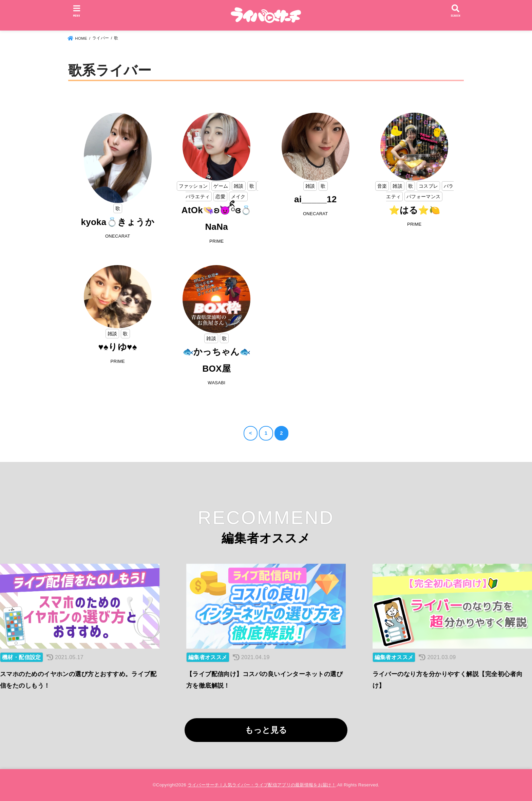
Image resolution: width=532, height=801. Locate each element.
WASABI (216, 383)
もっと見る (266, 730)
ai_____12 (316, 199)
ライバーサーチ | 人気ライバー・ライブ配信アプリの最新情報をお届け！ (262, 785)
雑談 (239, 186)
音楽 (382, 186)
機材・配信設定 (22, 657)
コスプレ (428, 186)
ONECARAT (118, 236)
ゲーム (221, 186)
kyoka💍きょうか (118, 222)
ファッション (193, 186)
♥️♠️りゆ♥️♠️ (118, 347)
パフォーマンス (423, 197)
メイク (238, 197)
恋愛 (220, 197)
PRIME (217, 241)
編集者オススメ (208, 657)
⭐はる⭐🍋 (415, 210)
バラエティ (198, 197)
